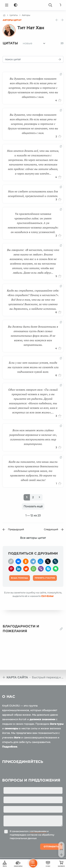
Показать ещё (33, 506)
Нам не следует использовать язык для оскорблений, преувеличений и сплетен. (33, 194)
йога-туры (57, 724)
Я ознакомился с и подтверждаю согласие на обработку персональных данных (32, 835)
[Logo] (33, 5)
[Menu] (7, 5)
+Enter (47, 596)
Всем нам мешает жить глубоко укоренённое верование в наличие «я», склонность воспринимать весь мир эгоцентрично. (33, 437)
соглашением (38, 831)
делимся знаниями (42, 719)
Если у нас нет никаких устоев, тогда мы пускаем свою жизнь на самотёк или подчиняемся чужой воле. (33, 367)
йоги (17, 738)
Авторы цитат (12, 20)
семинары (11, 728)
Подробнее (10, 747)
